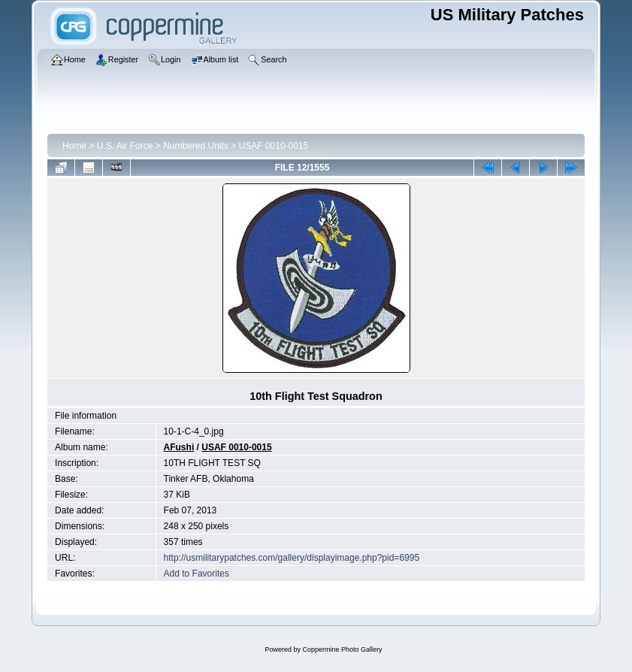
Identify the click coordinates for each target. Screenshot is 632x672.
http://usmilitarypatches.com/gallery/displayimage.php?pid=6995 (292, 558)
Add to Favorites (197, 574)
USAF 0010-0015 (274, 146)
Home (74, 146)
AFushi (179, 447)
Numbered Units (196, 146)
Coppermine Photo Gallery (342, 649)
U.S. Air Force (125, 146)
